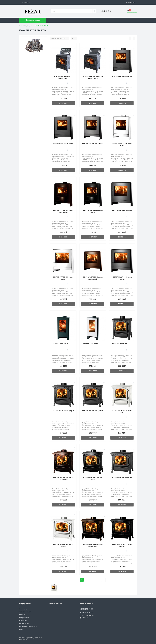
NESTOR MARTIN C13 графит (122, 76)
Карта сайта (23, 621)
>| (103, 580)
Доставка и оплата (25, 612)
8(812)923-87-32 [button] (86, 609)
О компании (23, 609)
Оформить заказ (132, 12)
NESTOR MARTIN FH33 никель (93, 344)
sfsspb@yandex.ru (86, 612)
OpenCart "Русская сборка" (34, 638)
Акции (21, 629)
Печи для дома (27, 26)
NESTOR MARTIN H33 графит (93, 411)
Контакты (22, 615)
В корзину (63, 103)
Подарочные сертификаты (28, 626)
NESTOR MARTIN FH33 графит (63, 344)
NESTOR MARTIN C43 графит (122, 210)
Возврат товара (24, 618)
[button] (25, 2)
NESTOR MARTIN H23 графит (63, 411)
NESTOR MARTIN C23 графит (63, 143)
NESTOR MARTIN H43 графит (122, 478)
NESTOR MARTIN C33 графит (93, 143)
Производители (24, 623)
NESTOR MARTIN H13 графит (122, 344)
